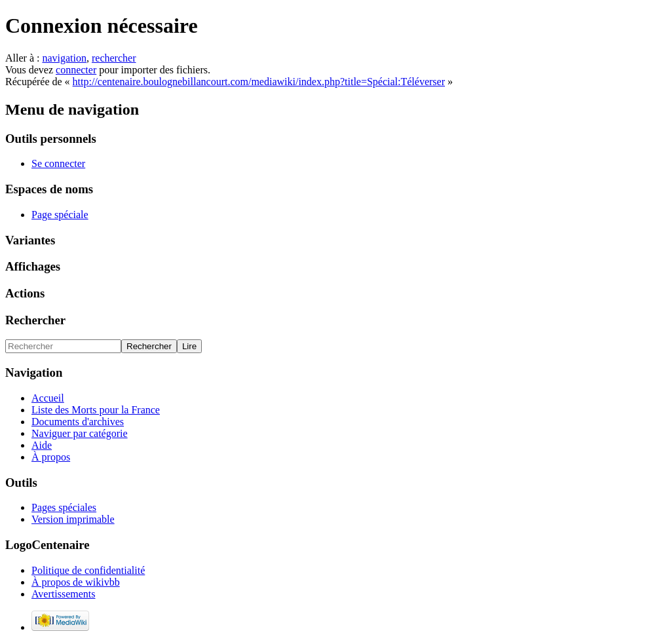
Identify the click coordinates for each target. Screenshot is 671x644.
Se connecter (58, 163)
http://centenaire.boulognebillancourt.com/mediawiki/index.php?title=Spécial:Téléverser (259, 82)
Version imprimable (73, 519)
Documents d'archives (78, 422)
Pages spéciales (64, 507)
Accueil (48, 398)
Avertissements (63, 594)
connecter (76, 70)
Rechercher (35, 320)
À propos (51, 457)
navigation (64, 58)
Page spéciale (60, 215)
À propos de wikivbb (76, 582)
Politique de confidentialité (88, 570)
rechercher (114, 58)
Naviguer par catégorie (80, 433)
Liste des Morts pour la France (96, 410)
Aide (42, 445)
